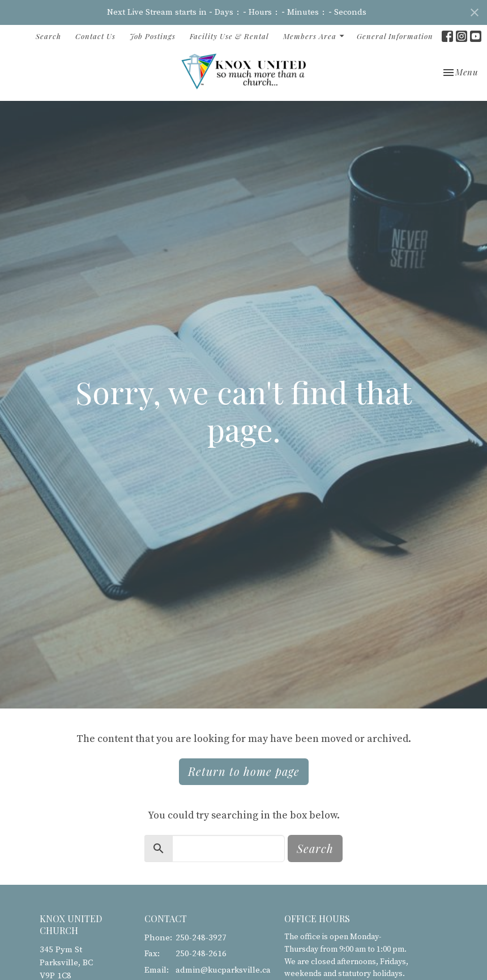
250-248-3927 (201, 938)
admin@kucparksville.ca (223, 970)
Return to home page (244, 771)
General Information (395, 36)
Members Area (314, 36)
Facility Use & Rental (229, 36)
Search (48, 36)
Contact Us (95, 36)
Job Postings (153, 36)
